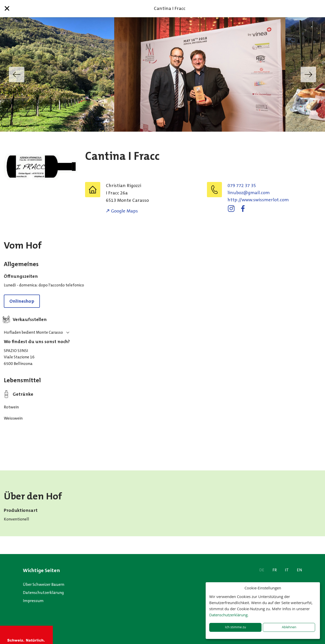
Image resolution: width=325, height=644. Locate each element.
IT (287, 570)
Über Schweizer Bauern (44, 584)
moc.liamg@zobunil (249, 193)
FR (275, 570)
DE (262, 570)
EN (299, 570)
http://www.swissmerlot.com (258, 200)
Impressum (33, 601)
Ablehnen (289, 627)
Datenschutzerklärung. (229, 615)
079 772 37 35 (242, 186)
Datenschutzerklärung (43, 593)
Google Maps (124, 211)
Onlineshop (22, 301)
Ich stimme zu (235, 627)
